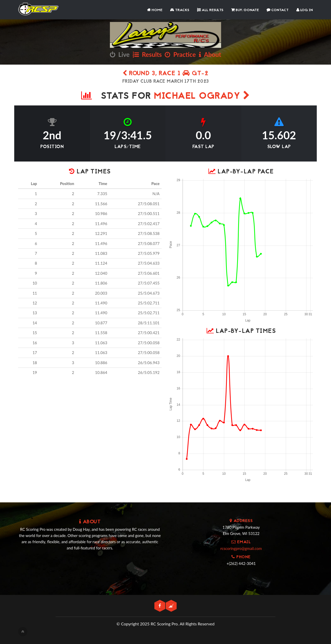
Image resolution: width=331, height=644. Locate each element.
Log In (305, 10)
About (210, 54)
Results (147, 54)
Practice (180, 54)
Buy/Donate (245, 10)
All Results (210, 10)
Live (120, 54)
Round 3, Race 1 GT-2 (165, 74)
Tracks (180, 10)
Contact (278, 10)
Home (155, 10)
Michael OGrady (202, 97)
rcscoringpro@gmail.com (241, 548)
